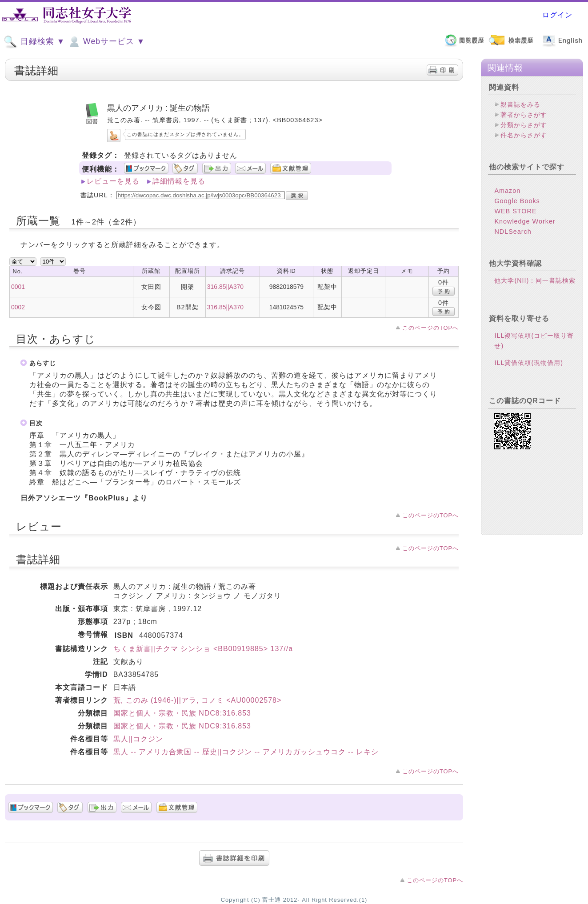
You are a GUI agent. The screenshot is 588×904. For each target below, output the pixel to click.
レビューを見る (113, 181)
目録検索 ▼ (34, 42)
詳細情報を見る (179, 181)
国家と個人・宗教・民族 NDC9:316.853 (182, 726)
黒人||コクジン (138, 739)
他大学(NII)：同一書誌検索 (535, 280)
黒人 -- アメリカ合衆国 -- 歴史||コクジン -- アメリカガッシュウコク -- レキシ (246, 752)
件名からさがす (524, 135)
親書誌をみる (520, 104)
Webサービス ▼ (106, 42)
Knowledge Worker (525, 221)
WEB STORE (515, 211)
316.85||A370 (225, 287)
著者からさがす (524, 115)
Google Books (517, 201)
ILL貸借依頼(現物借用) (529, 363)
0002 (18, 307)
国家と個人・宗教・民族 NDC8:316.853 (182, 713)
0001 (18, 287)
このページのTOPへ (430, 328)
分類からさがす (524, 125)
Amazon (507, 191)
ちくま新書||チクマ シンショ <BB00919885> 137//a (203, 649)
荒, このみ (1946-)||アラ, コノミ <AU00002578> (198, 700)
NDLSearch (513, 232)
